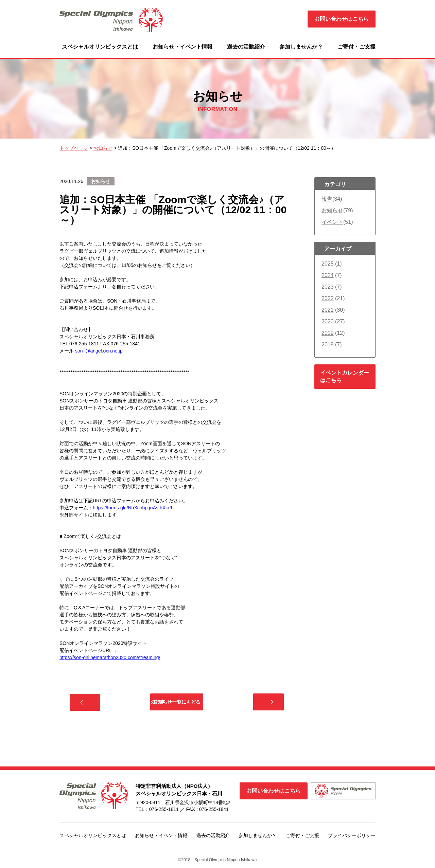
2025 (328, 264)
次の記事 (253, 703)
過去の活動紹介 (246, 47)
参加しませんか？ (301, 47)
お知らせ (332, 210)
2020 (328, 321)
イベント (332, 222)
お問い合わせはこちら (342, 19)
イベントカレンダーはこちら (345, 376)
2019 (328, 333)
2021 (328, 310)
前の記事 (100, 704)
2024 (328, 275)
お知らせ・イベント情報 (182, 47)
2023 (328, 287)
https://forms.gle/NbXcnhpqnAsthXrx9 (132, 508)
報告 (327, 199)
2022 (328, 298)
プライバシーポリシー (352, 839)
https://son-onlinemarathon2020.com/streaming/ (110, 657)
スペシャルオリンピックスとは (100, 47)
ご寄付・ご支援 (356, 47)
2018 (328, 345)
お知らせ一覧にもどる (177, 703)
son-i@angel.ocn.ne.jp (99, 351)
